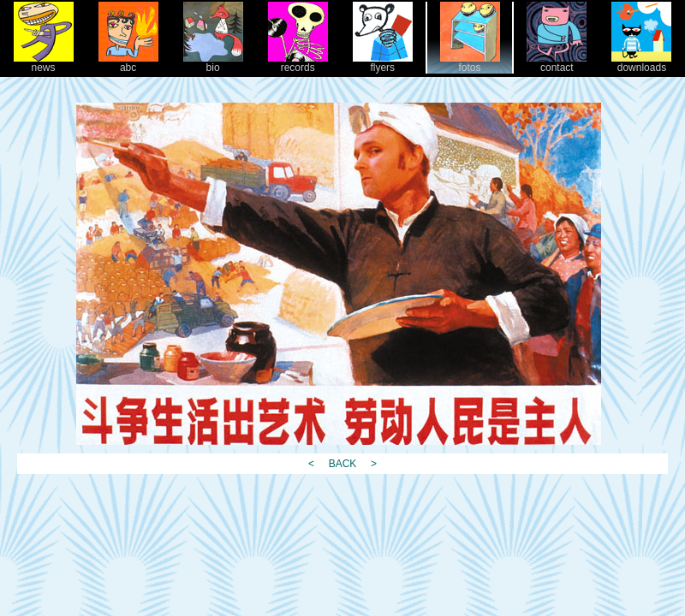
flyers (383, 63)
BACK (342, 464)
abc (128, 63)
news (44, 63)
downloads (641, 63)
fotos (470, 63)
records (298, 63)
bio (213, 63)
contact (557, 63)
